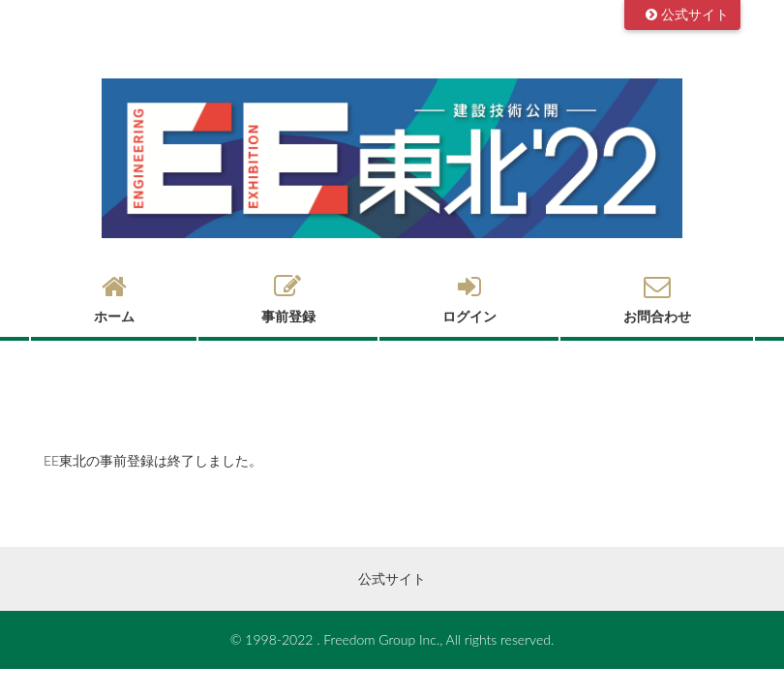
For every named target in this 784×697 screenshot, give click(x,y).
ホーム (114, 299)
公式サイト (695, 14)
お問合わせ (657, 299)
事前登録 (288, 299)
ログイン (469, 299)
